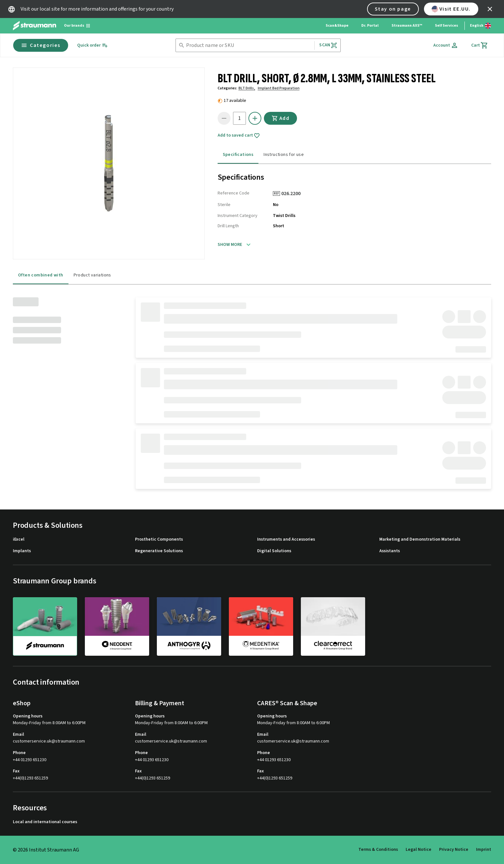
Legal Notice (419, 850)
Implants (22, 551)
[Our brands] (77, 26)
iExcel (19, 540)
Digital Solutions (274, 551)
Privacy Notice (454, 850)
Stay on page (393, 9)
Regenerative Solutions (159, 551)
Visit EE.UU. (451, 9)
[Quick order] (93, 45)
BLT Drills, (247, 88)
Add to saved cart (239, 136)
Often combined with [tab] (41, 275)
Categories (41, 45)
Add (281, 118)
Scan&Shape (337, 26)
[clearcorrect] (333, 626)
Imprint (484, 850)
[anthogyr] (189, 626)
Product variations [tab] (92, 275)
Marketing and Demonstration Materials (420, 540)
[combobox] (249, 45)
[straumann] (45, 626)
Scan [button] (328, 45)
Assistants (390, 551)
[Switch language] (481, 26)
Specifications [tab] (238, 155)
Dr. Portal (370, 26)
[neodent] (117, 626)
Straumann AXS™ (407, 26)
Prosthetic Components (159, 540)
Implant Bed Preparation (279, 88)
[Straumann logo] (35, 26)
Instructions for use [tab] (284, 155)
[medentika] (261, 626)
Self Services (446, 26)
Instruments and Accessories (286, 540)
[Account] (446, 45)
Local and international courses (45, 822)
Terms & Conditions (378, 850)
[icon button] (490, 9)
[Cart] (480, 45)
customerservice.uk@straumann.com (49, 741)
